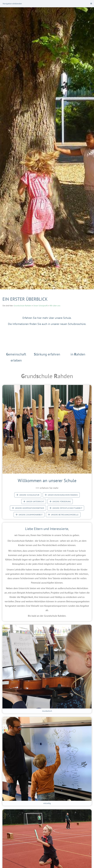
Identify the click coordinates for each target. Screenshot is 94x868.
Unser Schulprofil (41, 306)
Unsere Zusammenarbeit (29, 515)
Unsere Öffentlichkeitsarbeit (66, 508)
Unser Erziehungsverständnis (61, 495)
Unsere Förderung (60, 501)
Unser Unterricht (34, 501)
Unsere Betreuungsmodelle (63, 515)
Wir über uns (55, 306)
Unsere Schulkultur (28, 495)
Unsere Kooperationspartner (28, 508)
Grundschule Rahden (23, 306)
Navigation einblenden (12, 4)
